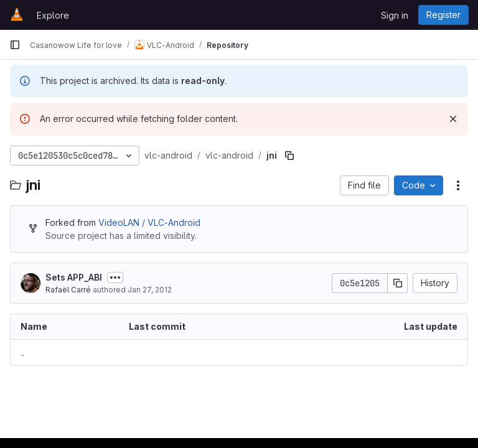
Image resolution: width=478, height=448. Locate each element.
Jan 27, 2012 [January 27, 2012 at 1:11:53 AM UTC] (150, 290)
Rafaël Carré (68, 290)
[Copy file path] (289, 156)
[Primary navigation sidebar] (15, 45)
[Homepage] (17, 15)
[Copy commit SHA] (398, 283)
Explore (53, 15)
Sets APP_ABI (74, 277)
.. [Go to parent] (22, 352)
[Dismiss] (453, 119)
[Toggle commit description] (115, 278)
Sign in (395, 15)
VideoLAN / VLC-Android (149, 222)
